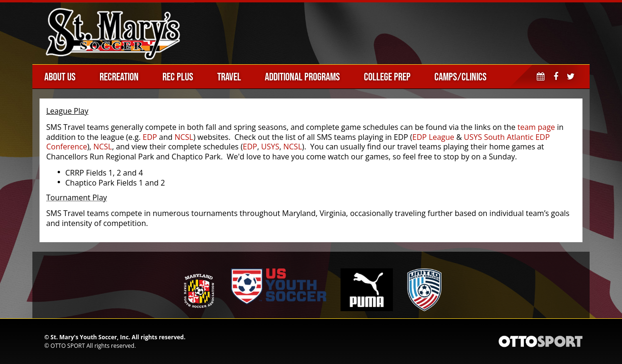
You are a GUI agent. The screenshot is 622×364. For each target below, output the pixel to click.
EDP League (433, 137)
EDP (150, 137)
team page (536, 127)
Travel (229, 77)
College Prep (387, 77)
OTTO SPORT (68, 346)
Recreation (119, 77)
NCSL (184, 137)
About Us (60, 77)
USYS (270, 147)
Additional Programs (302, 77)
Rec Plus (178, 77)
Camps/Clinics (461, 77)
